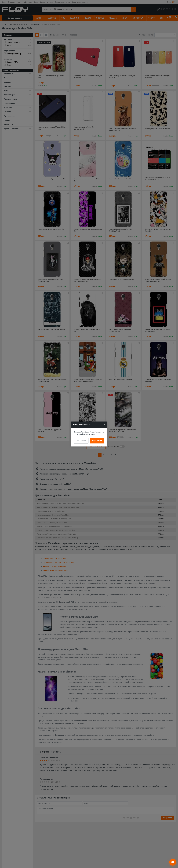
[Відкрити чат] (173, 862)
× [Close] (104, 425)
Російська (81, 441)
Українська (97, 441)
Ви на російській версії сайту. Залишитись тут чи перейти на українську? (89, 433)
